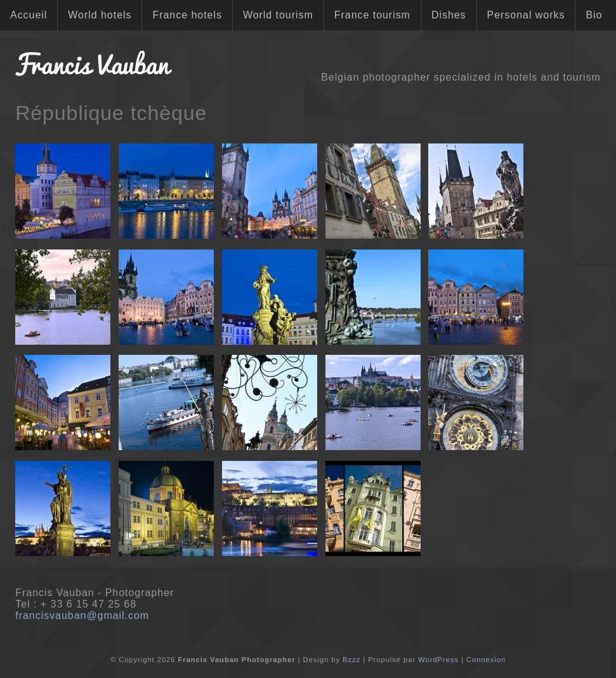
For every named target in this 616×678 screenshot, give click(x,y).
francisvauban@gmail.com (82, 615)
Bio (594, 15)
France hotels (187, 15)
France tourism (372, 15)
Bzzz (351, 660)
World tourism (278, 15)
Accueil (29, 15)
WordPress (438, 660)
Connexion (486, 660)
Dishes (449, 15)
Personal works (526, 15)
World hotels (100, 15)
